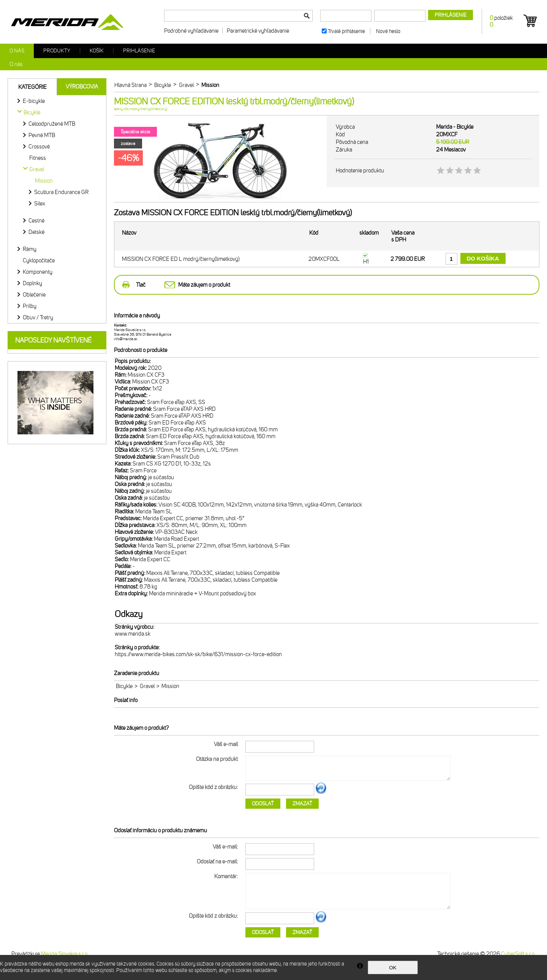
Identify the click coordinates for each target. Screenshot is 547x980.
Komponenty (38, 272)
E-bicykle (34, 101)
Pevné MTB (42, 135)
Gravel (147, 686)
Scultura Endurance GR (61, 192)
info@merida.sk (126, 339)
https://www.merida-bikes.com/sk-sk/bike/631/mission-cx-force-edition (198, 654)
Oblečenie (34, 295)
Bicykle (124, 686)
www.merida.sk (133, 634)
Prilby (30, 306)
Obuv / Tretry (38, 317)
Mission (44, 181)
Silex (40, 204)
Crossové (39, 147)
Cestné (36, 221)
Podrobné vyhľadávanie (191, 31)
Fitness (38, 158)
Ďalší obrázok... (321, 793)
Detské (36, 232)
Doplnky (32, 283)
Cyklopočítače (39, 260)
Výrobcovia (82, 87)
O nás (17, 51)
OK (393, 968)
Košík (97, 51)
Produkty (57, 51)
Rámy (30, 249)
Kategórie (32, 87)
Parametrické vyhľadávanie (258, 31)
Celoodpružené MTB (52, 124)
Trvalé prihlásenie (346, 31)
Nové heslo (388, 31)
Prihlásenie (139, 51)
